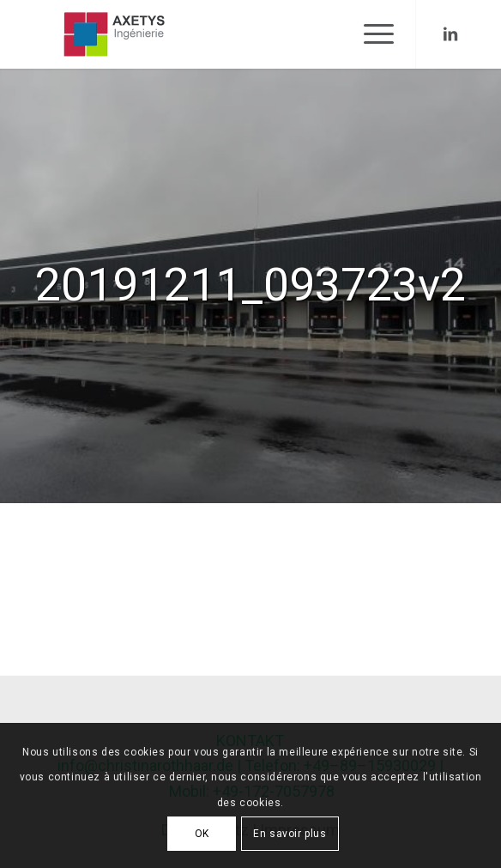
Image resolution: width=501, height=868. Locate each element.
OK (202, 834)
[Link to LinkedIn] (450, 34)
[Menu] (370, 34)
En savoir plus (290, 834)
